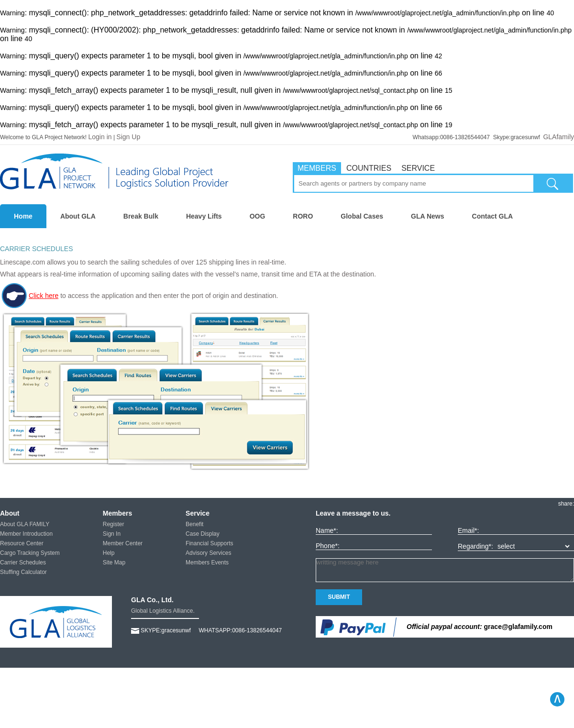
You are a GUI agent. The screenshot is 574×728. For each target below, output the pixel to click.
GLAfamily (558, 137)
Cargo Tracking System (30, 553)
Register (114, 524)
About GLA (78, 216)
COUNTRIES (369, 168)
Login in (100, 137)
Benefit (194, 524)
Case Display (203, 534)
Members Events (207, 563)
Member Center (123, 543)
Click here (29, 296)
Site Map (114, 563)
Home (23, 216)
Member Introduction (26, 534)
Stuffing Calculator (23, 572)
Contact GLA (493, 216)
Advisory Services (208, 553)
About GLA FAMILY (25, 524)
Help (109, 553)
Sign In (112, 534)
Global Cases (362, 216)
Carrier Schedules (23, 563)
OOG (258, 216)
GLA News (428, 216)
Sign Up (128, 137)
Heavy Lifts (204, 216)
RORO (303, 216)
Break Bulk (141, 216)
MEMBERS (317, 168)
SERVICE (418, 168)
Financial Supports (209, 543)
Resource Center (22, 543)
